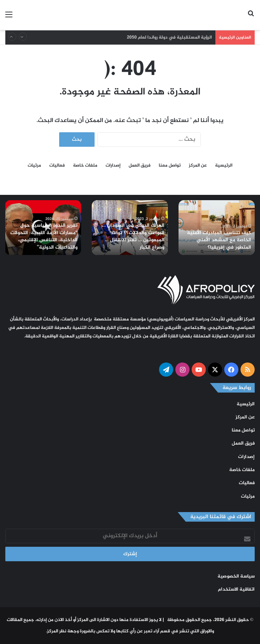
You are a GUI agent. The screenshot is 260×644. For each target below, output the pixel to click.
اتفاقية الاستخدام (236, 590)
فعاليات (57, 166)
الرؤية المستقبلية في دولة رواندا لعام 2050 (169, 37)
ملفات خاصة (85, 166)
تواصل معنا (170, 166)
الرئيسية (224, 166)
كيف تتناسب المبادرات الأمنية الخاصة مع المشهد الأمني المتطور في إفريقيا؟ (220, 241)
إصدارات (113, 166)
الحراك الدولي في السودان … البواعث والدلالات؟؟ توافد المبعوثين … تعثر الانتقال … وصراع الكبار (134, 238)
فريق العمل (140, 166)
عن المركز (198, 166)
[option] (217, 228)
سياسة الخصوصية (236, 576)
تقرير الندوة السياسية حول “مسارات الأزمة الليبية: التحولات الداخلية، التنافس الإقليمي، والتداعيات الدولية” (45, 238)
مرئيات (34, 166)
